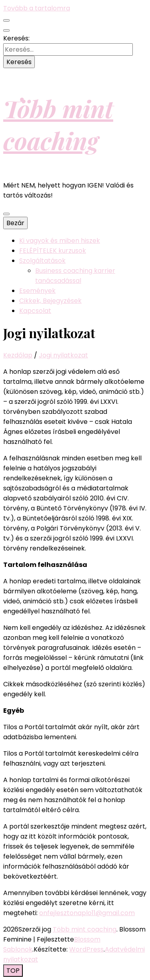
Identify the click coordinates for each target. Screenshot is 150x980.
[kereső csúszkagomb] (6, 30)
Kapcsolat (35, 311)
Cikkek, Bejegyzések (50, 301)
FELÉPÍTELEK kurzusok (53, 251)
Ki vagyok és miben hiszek (60, 241)
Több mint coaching (58, 124)
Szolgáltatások (42, 261)
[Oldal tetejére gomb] (13, 971)
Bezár (15, 223)
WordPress (86, 949)
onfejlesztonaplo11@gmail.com (87, 913)
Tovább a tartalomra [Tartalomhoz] (37, 8)
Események (37, 291)
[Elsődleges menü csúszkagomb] (6, 214)
